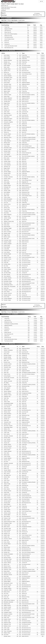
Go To (41, 1)
